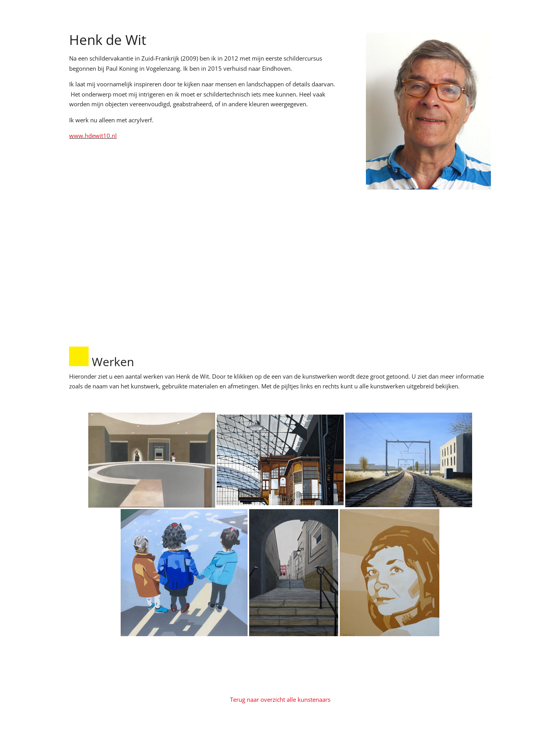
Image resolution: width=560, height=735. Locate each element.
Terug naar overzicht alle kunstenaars (280, 699)
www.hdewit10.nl (93, 136)
